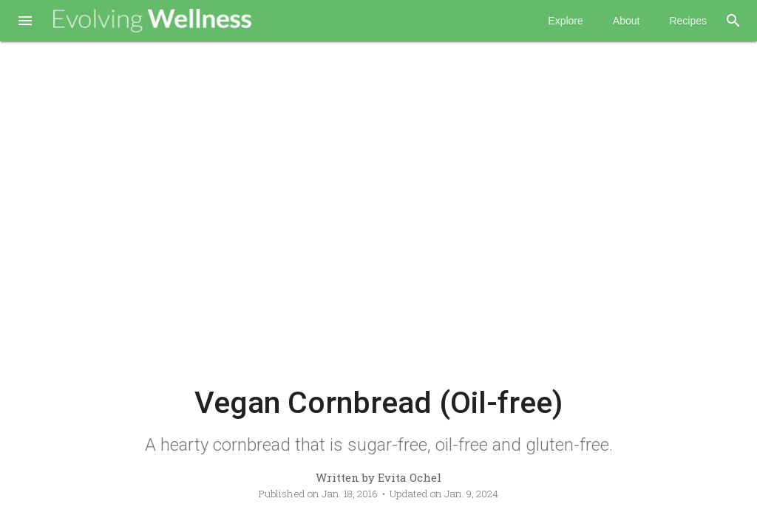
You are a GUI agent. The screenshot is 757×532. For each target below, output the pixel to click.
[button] (25, 22)
